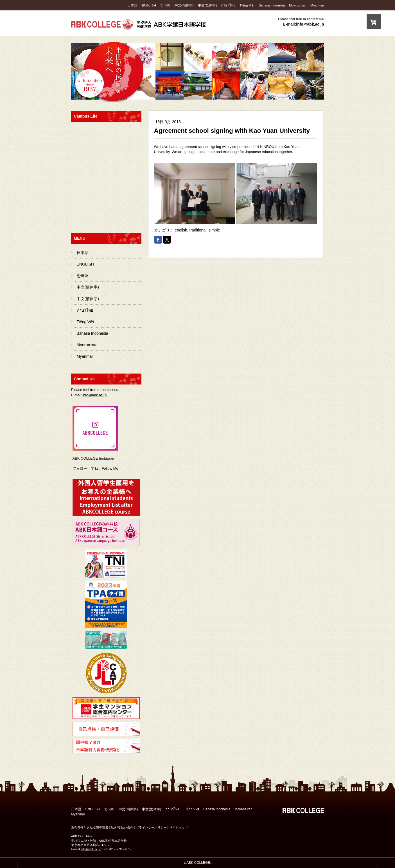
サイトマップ (179, 827)
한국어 (165, 5)
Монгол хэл (298, 5)
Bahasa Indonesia (272, 5)
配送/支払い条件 (122, 827)
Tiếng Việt (247, 5)
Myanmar (317, 5)
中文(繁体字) (207, 5)
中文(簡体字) (184, 5)
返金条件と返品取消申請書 (90, 827)
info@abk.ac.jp (310, 24)
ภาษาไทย (228, 5)
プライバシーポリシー (151, 827)
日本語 (132, 5)
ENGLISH (149, 5)
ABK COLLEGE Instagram (94, 458)
